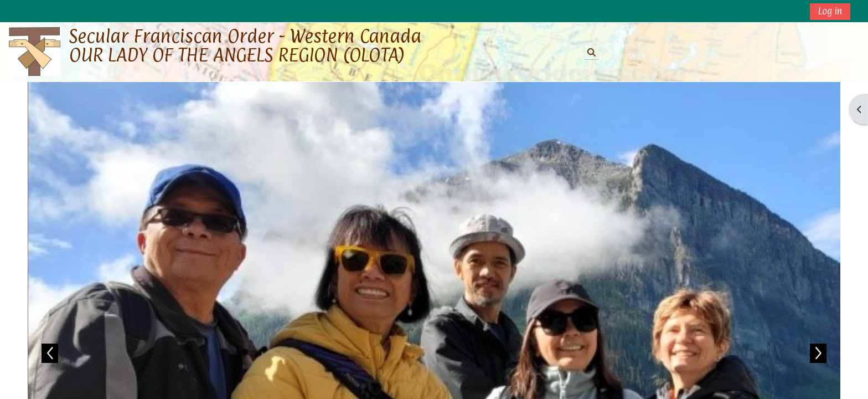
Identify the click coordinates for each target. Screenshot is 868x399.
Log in (830, 11)
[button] (591, 52)
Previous (50, 353)
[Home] (35, 52)
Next (818, 353)
